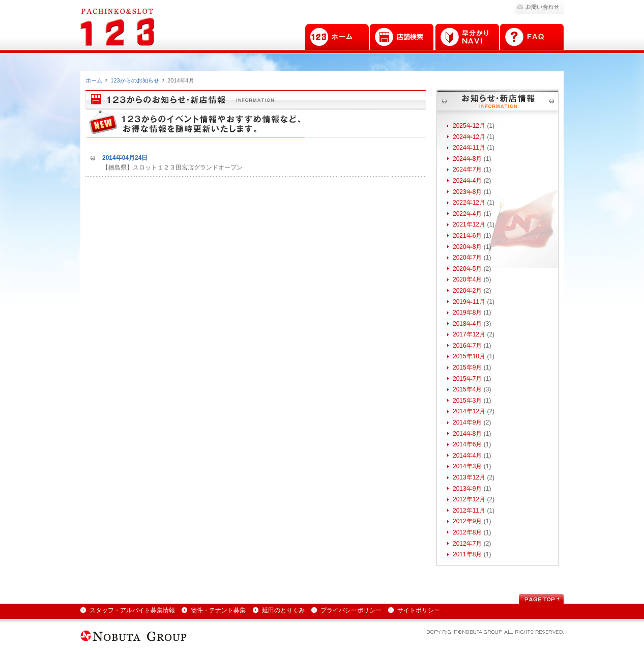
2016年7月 (467, 346)
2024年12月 (469, 137)
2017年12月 (469, 334)
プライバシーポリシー (351, 610)
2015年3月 (467, 401)
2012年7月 (467, 544)
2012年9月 (467, 521)
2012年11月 (469, 511)
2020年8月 (467, 247)
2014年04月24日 (125, 158)
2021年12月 (469, 224)
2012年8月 (467, 532)
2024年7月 (467, 169)
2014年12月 (469, 411)
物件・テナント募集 (218, 610)
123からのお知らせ (135, 80)
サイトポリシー (419, 610)
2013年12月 (469, 477)
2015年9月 (467, 368)
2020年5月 (467, 269)
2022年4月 (467, 214)
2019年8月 (467, 313)
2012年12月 (469, 499)
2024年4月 (467, 181)
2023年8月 (467, 192)
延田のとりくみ (283, 610)
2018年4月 (467, 324)
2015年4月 (467, 389)
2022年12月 (469, 203)
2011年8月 (467, 554)
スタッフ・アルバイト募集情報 (132, 610)
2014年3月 (467, 466)
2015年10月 (469, 356)
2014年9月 (467, 422)
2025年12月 (469, 126)
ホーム (94, 80)
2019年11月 (469, 302)
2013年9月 (467, 489)
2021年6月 (467, 236)
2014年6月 (467, 444)
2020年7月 (467, 258)
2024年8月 (467, 159)
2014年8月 (467, 434)
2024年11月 (469, 148)
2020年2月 (467, 291)
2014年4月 (467, 456)
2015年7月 (467, 379)
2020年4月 (467, 279)
